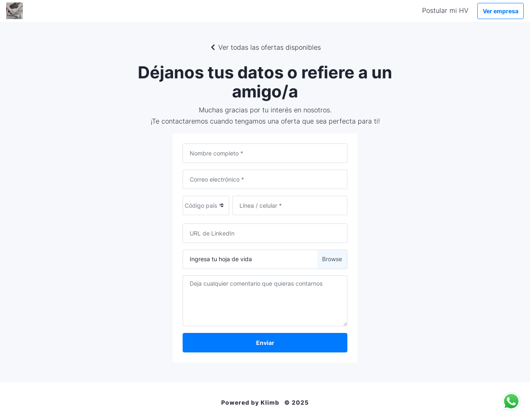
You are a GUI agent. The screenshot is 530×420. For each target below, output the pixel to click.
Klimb (270, 403)
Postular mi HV (445, 10)
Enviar (265, 343)
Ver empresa (501, 11)
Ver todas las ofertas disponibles (265, 47)
